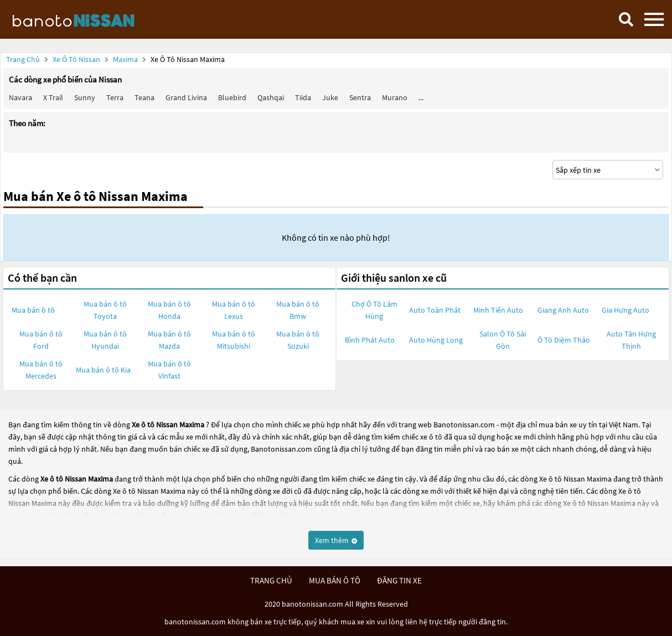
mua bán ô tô (335, 580)
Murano (395, 97)
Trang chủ (23, 59)
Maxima (126, 59)
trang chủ (271, 580)
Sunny (85, 97)
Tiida (303, 97)
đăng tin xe (399, 580)
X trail (53, 97)
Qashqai (271, 97)
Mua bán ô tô (33, 310)
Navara (20, 97)
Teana (144, 97)
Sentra (360, 97)
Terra (115, 97)
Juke (330, 97)
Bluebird (232, 97)
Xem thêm (336, 540)
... (421, 97)
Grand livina (186, 97)
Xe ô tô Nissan (76, 59)
